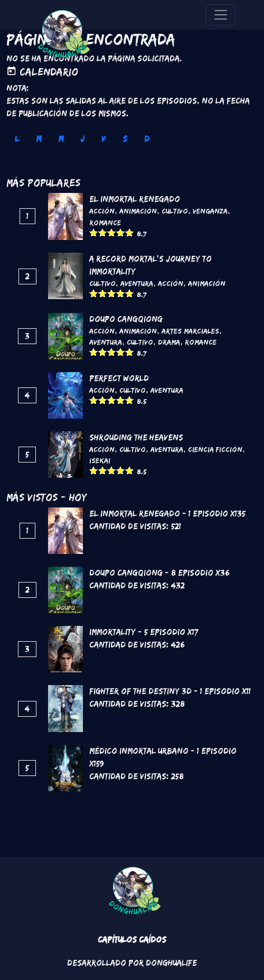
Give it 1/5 (94, 232)
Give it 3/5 (112, 232)
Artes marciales (190, 331)
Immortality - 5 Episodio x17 (144, 632)
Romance (105, 223)
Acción (102, 211)
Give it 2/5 (103, 232)
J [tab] (82, 139)
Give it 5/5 (130, 232)
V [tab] (103, 139)
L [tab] (17, 139)
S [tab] (125, 139)
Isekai (100, 460)
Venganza (210, 211)
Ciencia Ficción (215, 449)
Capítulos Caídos (132, 940)
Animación (138, 211)
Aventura (137, 283)
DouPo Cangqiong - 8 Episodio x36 (159, 573)
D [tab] (147, 139)
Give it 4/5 (121, 232)
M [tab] (39, 139)
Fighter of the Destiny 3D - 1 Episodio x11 (170, 691)
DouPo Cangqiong (126, 319)
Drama (169, 342)
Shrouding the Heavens (136, 437)
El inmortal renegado (135, 199)
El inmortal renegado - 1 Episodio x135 (167, 514)
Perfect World (119, 378)
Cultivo (175, 211)
